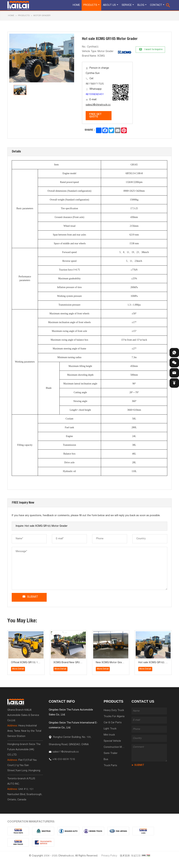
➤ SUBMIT (138, 765)
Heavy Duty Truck (114, 710)
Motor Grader (42, 16)
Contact (156, 5)
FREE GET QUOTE (95, 116)
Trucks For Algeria (114, 717)
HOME (11, 16)
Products (90, 5)
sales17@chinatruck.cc (66, 752)
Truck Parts (110, 766)
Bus (106, 760)
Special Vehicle (112, 741)
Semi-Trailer (111, 753)
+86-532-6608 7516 (64, 759)
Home (76, 5)
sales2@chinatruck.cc (98, 105)
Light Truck (110, 729)
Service (127, 5)
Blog (141, 5)
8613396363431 (95, 94)
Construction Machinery (118, 747)
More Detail (18, 669)
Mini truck (109, 735)
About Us (109, 5)
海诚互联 (136, 856)
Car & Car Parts (113, 723)
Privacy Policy (109, 856)
